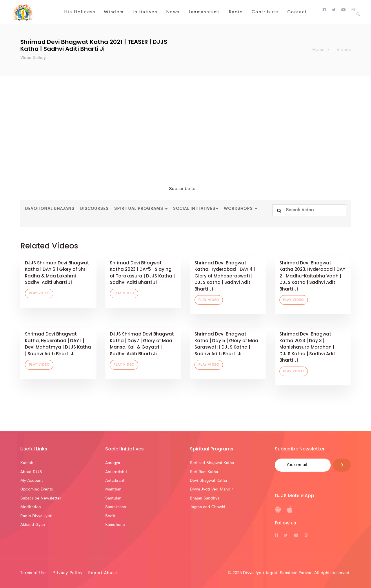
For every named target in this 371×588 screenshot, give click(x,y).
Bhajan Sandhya (205, 498)
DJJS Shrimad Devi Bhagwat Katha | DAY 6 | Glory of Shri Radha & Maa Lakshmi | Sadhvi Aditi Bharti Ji (57, 273)
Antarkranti (115, 481)
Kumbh (27, 463)
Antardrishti (116, 472)
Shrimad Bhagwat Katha (212, 463)
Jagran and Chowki (208, 507)
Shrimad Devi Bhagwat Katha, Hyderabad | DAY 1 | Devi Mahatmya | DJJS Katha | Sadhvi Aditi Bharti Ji (58, 344)
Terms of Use (34, 573)
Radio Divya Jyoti (36, 516)
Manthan (113, 489)
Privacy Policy (68, 573)
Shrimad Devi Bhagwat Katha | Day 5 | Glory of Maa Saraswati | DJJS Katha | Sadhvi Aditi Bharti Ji (226, 344)
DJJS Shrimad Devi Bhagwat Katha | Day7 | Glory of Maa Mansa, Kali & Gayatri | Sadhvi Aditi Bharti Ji (142, 344)
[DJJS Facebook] (324, 10)
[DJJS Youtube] (343, 10)
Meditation (31, 507)
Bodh (110, 516)
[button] (358, 15)
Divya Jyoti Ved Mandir (211, 489)
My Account (32, 481)
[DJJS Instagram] (353, 10)
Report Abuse (103, 573)
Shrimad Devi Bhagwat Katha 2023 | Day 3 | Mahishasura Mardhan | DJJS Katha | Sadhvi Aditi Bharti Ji (308, 347)
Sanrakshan (116, 507)
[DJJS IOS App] (290, 512)
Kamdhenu (115, 525)
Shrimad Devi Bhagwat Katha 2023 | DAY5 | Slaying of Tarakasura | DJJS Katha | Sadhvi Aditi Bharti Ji (142, 273)
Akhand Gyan (33, 525)
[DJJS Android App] (278, 512)
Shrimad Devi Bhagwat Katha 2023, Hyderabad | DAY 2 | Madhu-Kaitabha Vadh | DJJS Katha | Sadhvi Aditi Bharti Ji (312, 276)
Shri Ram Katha (204, 472)
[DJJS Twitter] (334, 10)
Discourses (94, 209)
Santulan (113, 498)
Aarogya (113, 463)
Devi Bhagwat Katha (208, 481)
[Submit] (342, 465)
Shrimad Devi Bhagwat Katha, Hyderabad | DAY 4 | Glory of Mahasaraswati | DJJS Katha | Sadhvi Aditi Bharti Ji (225, 276)
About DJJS (31, 472)
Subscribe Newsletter (41, 498)
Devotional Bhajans (50, 209)
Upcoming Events (37, 489)
